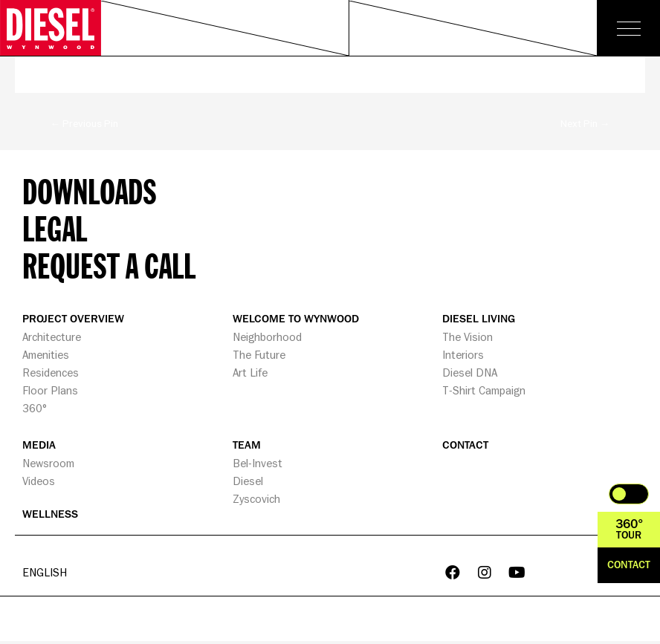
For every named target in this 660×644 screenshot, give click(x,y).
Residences (51, 373)
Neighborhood (267, 337)
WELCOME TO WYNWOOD (296, 319)
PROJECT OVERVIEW (73, 319)
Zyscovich (256, 499)
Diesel (248, 481)
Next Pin (585, 123)
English (45, 574)
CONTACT (465, 445)
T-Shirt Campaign (484, 390)
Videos (39, 481)
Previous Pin (85, 123)
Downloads (90, 191)
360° (35, 408)
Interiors (463, 355)
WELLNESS (50, 514)
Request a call (109, 265)
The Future (259, 355)
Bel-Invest (258, 463)
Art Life (250, 373)
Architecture (52, 337)
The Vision (467, 337)
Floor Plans (50, 390)
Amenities (46, 355)
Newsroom (48, 463)
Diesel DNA (470, 373)
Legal (55, 228)
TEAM (247, 445)
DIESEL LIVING (479, 319)
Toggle (629, 494)
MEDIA (39, 445)
